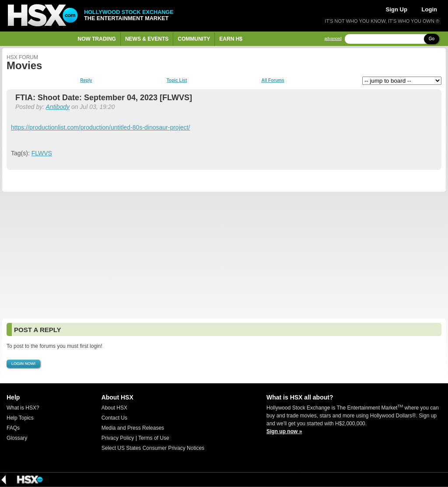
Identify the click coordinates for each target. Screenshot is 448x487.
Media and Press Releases (133, 428)
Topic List (177, 81)
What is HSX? (23, 408)
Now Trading (97, 39)
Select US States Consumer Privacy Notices (153, 448)
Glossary (17, 438)
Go (432, 39)
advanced (333, 39)
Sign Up (397, 9)
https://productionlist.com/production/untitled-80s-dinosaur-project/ (100, 127)
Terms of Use (154, 438)
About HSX (114, 408)
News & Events (147, 39)
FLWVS (42, 153)
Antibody (58, 107)
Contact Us (114, 418)
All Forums (273, 81)
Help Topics (20, 418)
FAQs (13, 428)
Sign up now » (284, 431)
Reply (86, 81)
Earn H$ (231, 39)
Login (429, 9)
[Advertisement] (224, 255)
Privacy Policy (118, 438)
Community (194, 39)
